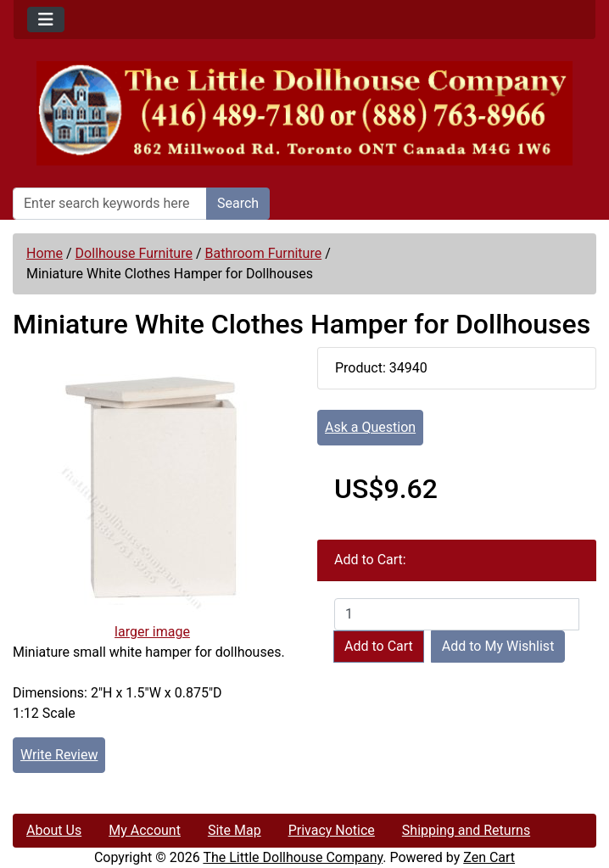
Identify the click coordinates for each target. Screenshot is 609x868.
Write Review (59, 755)
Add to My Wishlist (498, 646)
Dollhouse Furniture (134, 253)
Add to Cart (379, 646)
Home (45, 253)
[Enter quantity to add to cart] (457, 614)
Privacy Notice (332, 830)
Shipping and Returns (466, 830)
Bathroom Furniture (263, 253)
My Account (145, 830)
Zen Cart (489, 857)
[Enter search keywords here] (110, 204)
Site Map (235, 830)
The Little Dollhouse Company (293, 857)
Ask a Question (370, 427)
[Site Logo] (304, 113)
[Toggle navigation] (46, 20)
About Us (54, 830)
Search (238, 203)
